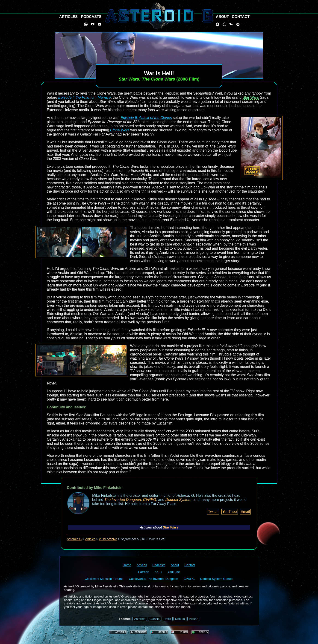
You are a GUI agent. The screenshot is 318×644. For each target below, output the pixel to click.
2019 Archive (108, 539)
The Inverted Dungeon (123, 500)
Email (245, 512)
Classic (155, 619)
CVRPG (150, 500)
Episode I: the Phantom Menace (85, 97)
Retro (167, 619)
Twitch (213, 512)
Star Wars (251, 97)
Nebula (180, 619)
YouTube (230, 512)
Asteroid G (74, 539)
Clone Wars (120, 130)
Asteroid (140, 619)
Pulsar (193, 619)
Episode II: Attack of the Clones (146, 118)
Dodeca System (178, 500)
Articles (90, 539)
